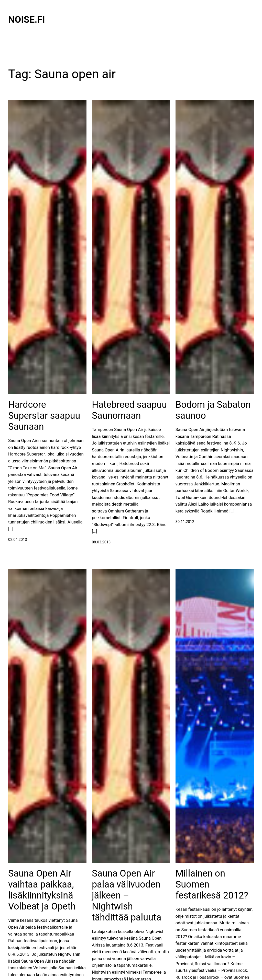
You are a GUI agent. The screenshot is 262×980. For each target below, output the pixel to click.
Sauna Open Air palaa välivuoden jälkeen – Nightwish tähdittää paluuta (127, 896)
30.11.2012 (185, 522)
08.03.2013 (101, 542)
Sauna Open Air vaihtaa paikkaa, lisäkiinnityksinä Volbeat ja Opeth (42, 890)
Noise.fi (27, 20)
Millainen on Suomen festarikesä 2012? (212, 884)
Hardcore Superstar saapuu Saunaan (44, 416)
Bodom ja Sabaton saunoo (213, 410)
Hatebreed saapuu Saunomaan (129, 410)
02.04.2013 (18, 540)
